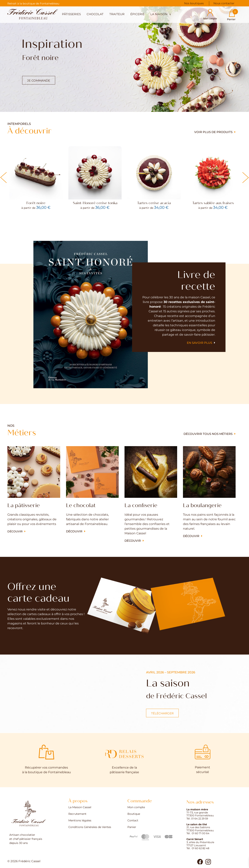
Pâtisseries (71, 14)
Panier (132, 827)
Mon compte (136, 807)
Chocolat (95, 14)
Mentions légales (80, 821)
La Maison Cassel (80, 807)
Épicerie (137, 14)
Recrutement (77, 814)
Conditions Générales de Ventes (90, 827)
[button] (161, 15)
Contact (133, 821)
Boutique (134, 814)
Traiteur (117, 14)
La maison (161, 14)
